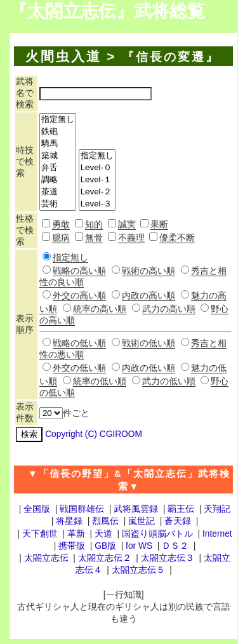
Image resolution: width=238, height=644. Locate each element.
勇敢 (61, 225)
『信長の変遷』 (171, 57)
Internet (217, 534)
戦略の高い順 (79, 271)
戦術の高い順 (149, 271)
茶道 (58, 192)
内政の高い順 (149, 296)
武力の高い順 (169, 309)
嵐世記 (142, 521)
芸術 (58, 204)
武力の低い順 (169, 381)
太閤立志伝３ (168, 558)
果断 (159, 225)
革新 (76, 534)
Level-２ (97, 192)
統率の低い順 (100, 381)
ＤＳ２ (175, 546)
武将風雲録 (136, 509)
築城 (58, 156)
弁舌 (58, 168)
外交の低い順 (79, 368)
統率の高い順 (100, 309)
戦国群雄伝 (82, 509)
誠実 (127, 225)
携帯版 (72, 546)
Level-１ (97, 180)
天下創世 (40, 534)
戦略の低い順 (79, 343)
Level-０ (97, 168)
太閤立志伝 (46, 558)
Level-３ (97, 204)
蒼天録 (178, 521)
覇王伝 (181, 509)
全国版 (37, 509)
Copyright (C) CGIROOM (94, 434)
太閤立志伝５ (138, 570)
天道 (103, 534)
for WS (139, 546)
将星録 (69, 521)
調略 (58, 180)
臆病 (61, 238)
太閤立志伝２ (105, 558)
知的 (94, 225)
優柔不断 (177, 238)
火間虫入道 (63, 56)
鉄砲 (58, 132)
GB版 (105, 546)
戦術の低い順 (149, 343)
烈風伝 (105, 521)
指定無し (58, 120)
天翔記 (217, 509)
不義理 (131, 238)
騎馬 (58, 144)
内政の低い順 (149, 368)
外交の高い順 (79, 296)
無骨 (94, 238)
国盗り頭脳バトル (157, 534)
